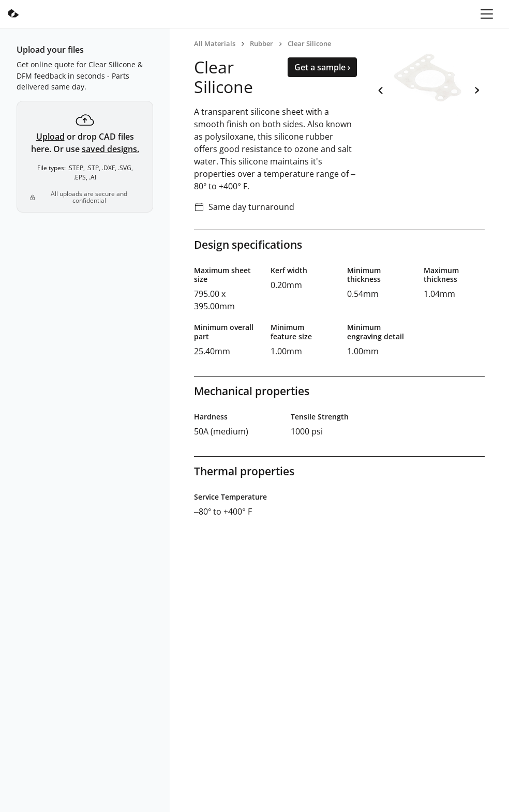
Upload (50, 137)
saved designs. (110, 149)
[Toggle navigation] (487, 14)
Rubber (261, 43)
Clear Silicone (309, 43)
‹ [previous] (380, 88)
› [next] (477, 88)
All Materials (215, 43)
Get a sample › (323, 67)
